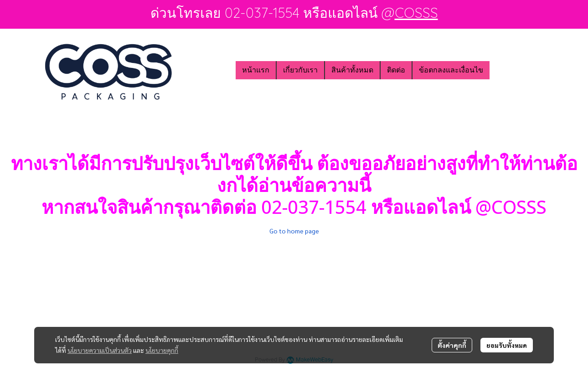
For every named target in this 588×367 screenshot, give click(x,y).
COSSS (416, 13)
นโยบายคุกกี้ (162, 350)
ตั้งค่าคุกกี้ (452, 345)
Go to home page (294, 231)
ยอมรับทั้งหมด (507, 345)
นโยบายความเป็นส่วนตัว (100, 350)
